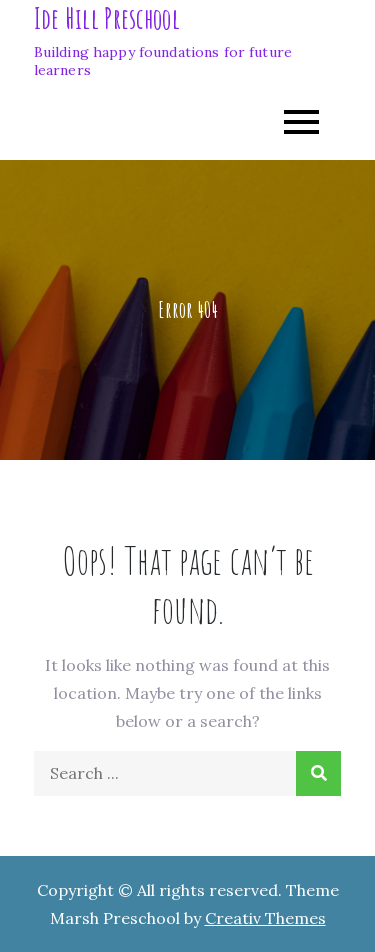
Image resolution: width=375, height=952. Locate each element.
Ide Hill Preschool (107, 18)
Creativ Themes (265, 918)
